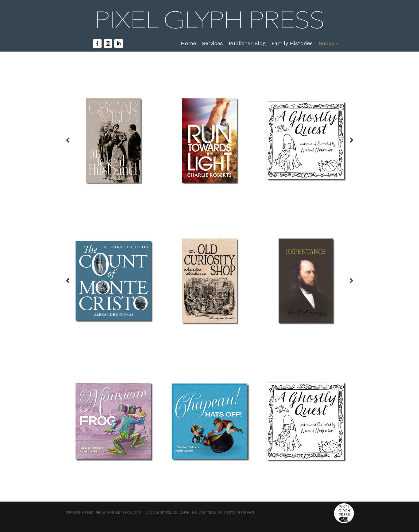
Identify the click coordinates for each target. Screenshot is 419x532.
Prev (68, 140)
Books (326, 44)
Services (212, 44)
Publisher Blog (247, 44)
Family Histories (292, 44)
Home (189, 44)
